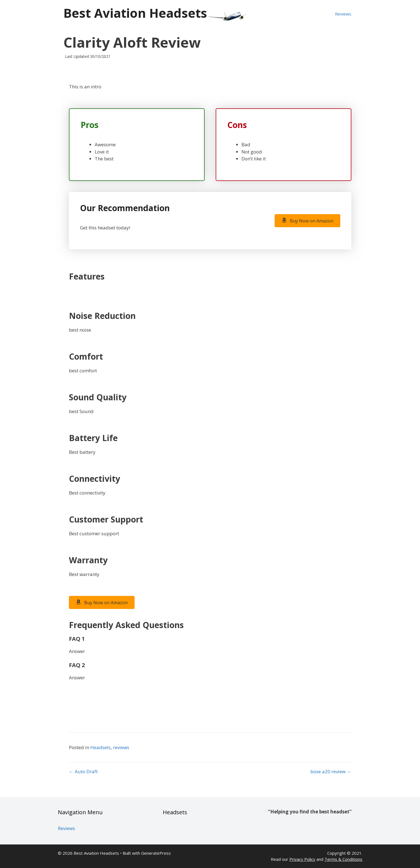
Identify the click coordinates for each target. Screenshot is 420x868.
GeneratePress (156, 853)
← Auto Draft (83, 771)
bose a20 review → (331, 771)
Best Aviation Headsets (135, 13)
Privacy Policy (302, 859)
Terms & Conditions (343, 859)
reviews (121, 747)
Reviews (343, 14)
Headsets (101, 747)
